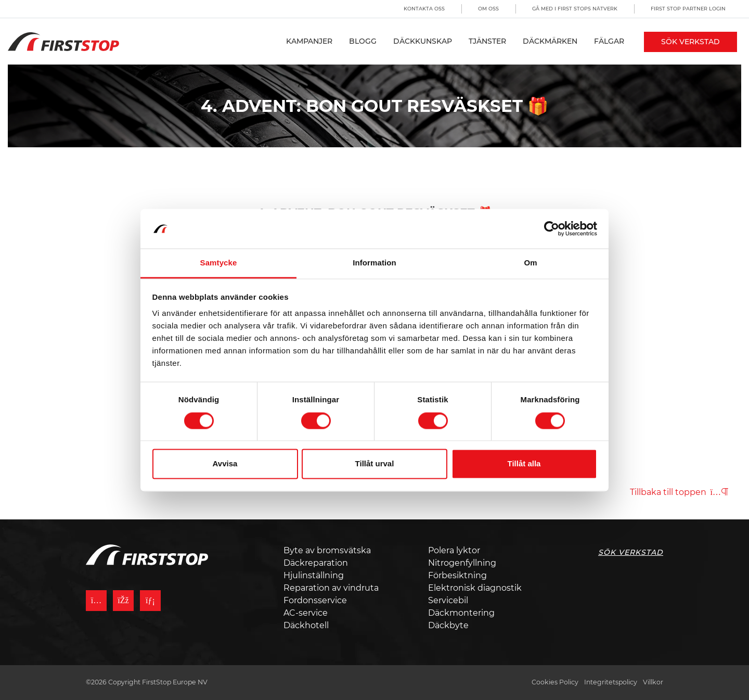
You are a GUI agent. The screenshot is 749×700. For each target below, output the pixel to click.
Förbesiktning (457, 575)
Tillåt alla (524, 464)
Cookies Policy (555, 682)
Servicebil (448, 600)
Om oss (488, 9)
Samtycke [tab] (219, 263)
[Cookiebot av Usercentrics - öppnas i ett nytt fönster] (552, 228)
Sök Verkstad (690, 42)
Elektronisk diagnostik (475, 588)
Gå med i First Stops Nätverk (575, 9)
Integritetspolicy (611, 682)
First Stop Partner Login (688, 9)
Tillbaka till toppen (679, 492)
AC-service (306, 613)
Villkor (653, 682)
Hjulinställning (314, 575)
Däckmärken (550, 41)
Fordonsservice (315, 600)
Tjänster (487, 41)
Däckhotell (306, 625)
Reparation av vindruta (331, 588)
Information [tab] (374, 263)
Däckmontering (461, 613)
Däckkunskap (423, 41)
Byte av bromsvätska (327, 550)
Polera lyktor (454, 550)
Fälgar (609, 41)
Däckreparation (316, 563)
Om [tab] (530, 263)
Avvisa (225, 464)
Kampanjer (309, 41)
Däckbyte (448, 625)
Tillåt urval (375, 464)
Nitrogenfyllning (462, 563)
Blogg (363, 41)
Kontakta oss (424, 9)
